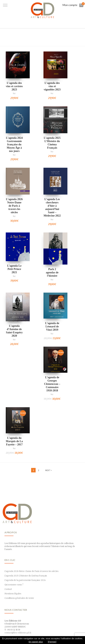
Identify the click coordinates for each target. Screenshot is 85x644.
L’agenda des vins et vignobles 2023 (52, 86)
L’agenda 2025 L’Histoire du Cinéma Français (26, 576)
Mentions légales (13, 594)
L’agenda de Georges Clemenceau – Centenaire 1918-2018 (52, 384)
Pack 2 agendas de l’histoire (52, 272)
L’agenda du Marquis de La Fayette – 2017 (14, 441)
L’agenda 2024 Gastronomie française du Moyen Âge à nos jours (14, 144)
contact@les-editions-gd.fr (18, 633)
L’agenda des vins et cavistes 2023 (14, 86)
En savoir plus (36, 642)
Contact (8, 589)
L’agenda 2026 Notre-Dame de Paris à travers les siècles (14, 206)
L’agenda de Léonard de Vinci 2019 (52, 326)
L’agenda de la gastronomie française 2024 (25, 580)
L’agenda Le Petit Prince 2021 (14, 269)
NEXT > (49, 470)
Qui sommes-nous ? (14, 585)
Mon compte (70, 5)
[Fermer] (52, 642)
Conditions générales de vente (19, 598)
